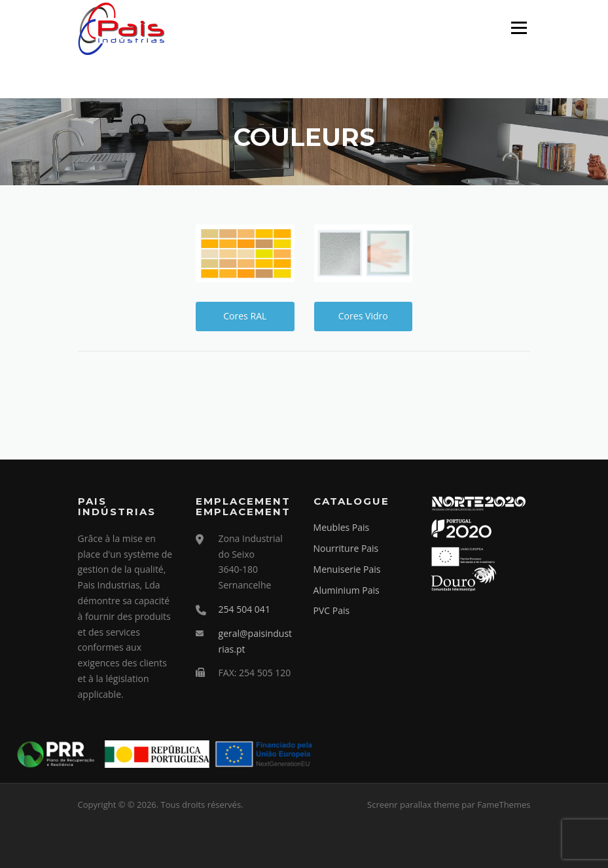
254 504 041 (244, 609)
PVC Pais (332, 610)
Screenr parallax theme (413, 805)
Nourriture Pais (346, 548)
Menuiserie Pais (347, 569)
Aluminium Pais (347, 590)
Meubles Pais (342, 527)
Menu (519, 28)
